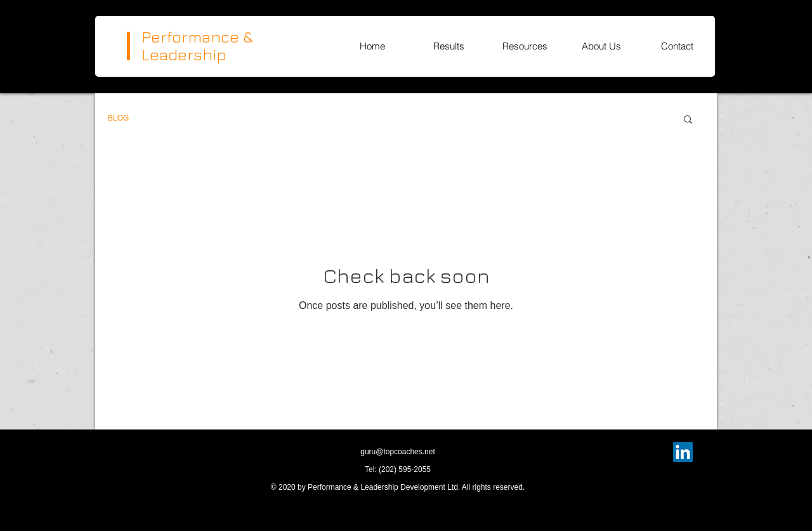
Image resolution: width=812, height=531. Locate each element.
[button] (688, 120)
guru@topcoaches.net (398, 452)
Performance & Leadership (197, 45)
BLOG (118, 118)
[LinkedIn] (683, 452)
